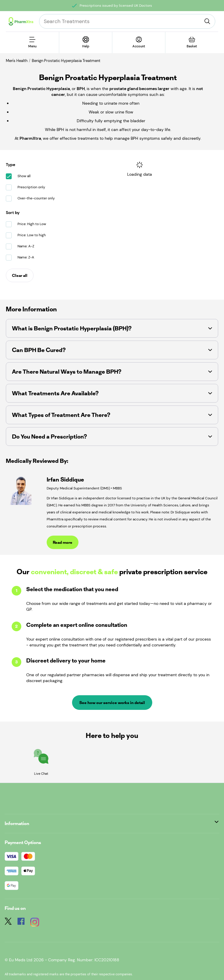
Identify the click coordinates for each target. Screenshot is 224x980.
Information (112, 823)
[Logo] (21, 21)
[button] (112, 328)
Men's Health (17, 61)
